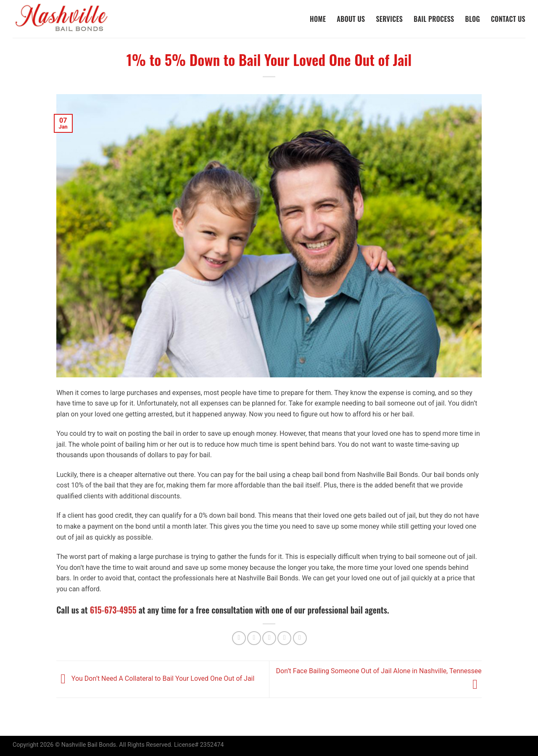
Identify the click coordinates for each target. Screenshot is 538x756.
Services (389, 19)
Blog (472, 19)
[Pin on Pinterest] (284, 638)
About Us (351, 19)
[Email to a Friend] (269, 638)
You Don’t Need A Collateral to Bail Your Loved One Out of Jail (155, 679)
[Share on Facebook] (239, 638)
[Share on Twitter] (254, 638)
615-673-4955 (113, 610)
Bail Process (434, 19)
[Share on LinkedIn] (300, 638)
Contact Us (508, 19)
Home (318, 19)
